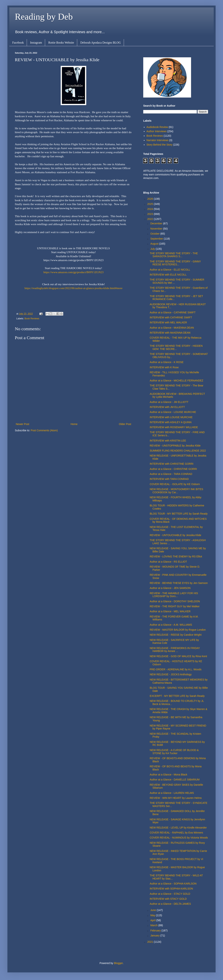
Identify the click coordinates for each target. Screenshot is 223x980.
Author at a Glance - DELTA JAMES (170, 904)
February (156, 930)
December (157, 223)
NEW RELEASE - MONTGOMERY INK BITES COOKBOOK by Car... (176, 491)
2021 (151, 942)
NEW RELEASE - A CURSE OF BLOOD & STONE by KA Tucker (174, 752)
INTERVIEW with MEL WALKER (168, 322)
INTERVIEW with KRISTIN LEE (168, 441)
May (153, 915)
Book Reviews (32, 319)
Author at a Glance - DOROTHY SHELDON (175, 601)
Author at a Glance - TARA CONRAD (171, 474)
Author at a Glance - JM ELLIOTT (169, 402)
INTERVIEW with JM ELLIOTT (167, 407)
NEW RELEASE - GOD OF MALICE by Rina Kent (178, 656)
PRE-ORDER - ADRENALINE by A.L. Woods (176, 669)
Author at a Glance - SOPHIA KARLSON (173, 884)
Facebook (18, 43)
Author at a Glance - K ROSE (167, 362)
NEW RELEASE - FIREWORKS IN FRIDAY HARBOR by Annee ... (175, 650)
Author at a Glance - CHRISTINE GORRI (173, 469)
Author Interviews (157, 131)
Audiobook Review (157, 127)
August (155, 244)
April (153, 920)
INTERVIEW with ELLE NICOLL (168, 275)
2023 (151, 214)
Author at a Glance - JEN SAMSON (170, 588)
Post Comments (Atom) (44, 430)
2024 (151, 209)
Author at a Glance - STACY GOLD (170, 894)
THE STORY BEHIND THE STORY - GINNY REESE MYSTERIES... (175, 263)
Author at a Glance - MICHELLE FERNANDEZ (177, 381)
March (154, 925)
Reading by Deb (44, 17)
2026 (151, 199)
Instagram (36, 43)
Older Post (125, 424)
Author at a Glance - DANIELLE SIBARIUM (175, 780)
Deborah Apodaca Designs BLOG (101, 43)
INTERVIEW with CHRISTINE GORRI (172, 464)
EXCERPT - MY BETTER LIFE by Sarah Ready (177, 696)
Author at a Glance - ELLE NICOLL (170, 270)
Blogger (118, 963)
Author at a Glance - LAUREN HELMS (172, 793)
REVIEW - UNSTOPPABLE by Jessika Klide (175, 446)
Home (74, 424)
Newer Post (22, 424)
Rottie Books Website (61, 43)
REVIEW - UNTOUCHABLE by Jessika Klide (175, 535)
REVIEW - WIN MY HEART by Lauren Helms (176, 798)
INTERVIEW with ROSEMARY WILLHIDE (174, 427)
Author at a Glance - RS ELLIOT (168, 562)
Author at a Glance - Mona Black (168, 775)
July (153, 249)
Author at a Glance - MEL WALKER (170, 611)
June (153, 910)
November (157, 229)
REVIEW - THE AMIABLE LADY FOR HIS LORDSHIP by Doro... (174, 595)
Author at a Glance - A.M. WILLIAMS (171, 625)
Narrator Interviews (158, 140)
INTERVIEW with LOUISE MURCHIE (171, 417)
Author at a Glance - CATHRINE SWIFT (173, 312)
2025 (151, 204)
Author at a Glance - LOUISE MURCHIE (173, 412)
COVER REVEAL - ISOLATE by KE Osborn (175, 484)
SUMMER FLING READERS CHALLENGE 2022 (178, 451)
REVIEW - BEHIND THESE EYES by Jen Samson (179, 583)
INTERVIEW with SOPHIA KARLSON (171, 889)
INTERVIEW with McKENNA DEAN (170, 333)
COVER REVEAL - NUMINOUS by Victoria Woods (179, 838)
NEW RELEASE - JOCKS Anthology (171, 674)
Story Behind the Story (160, 145)
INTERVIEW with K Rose (164, 367)
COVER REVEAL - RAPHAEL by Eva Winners (176, 833)
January (155, 935)
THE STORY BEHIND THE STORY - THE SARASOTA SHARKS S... (174, 255)
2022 (151, 219)
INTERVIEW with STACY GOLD (168, 899)
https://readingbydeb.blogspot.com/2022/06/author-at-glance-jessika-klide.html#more (73, 288)
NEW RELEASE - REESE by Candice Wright (176, 635)
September (157, 239)
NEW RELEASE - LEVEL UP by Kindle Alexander (178, 828)
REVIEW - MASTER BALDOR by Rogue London (178, 630)
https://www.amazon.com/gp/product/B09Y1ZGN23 (73, 272)
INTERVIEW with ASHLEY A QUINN (171, 422)
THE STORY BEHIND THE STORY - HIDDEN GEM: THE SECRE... (176, 347)
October (155, 234)
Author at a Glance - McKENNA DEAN (172, 328)
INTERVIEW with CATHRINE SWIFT (171, 317)
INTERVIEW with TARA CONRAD (169, 479)
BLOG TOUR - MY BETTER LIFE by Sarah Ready (179, 514)
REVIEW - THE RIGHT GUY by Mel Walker (175, 606)
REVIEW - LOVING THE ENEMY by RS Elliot (176, 556)
